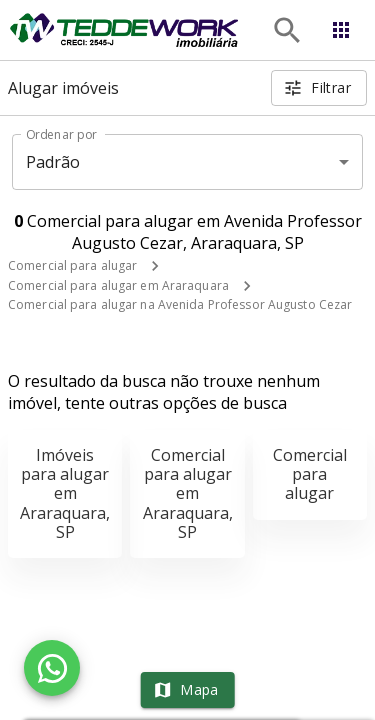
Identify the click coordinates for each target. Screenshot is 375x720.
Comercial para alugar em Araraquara (118, 285)
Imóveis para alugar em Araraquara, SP (65, 493)
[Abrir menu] (341, 30)
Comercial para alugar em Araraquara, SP (188, 493)
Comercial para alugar (72, 265)
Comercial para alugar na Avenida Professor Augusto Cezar (180, 304)
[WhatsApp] (52, 668)
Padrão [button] (53, 162)
